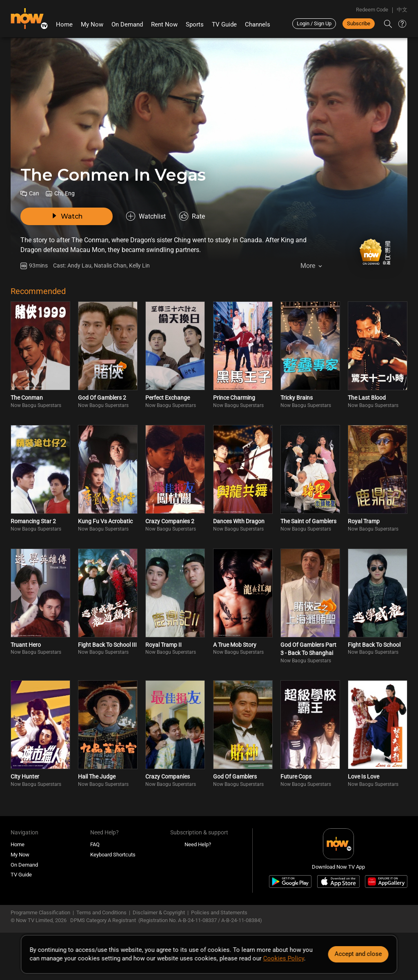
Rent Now (164, 24)
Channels (258, 24)
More (308, 266)
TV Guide (224, 24)
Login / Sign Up (314, 23)
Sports (195, 24)
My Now (92, 24)
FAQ (95, 844)
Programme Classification (40, 913)
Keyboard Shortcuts (113, 855)
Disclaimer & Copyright (159, 913)
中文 (402, 10)
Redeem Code (372, 10)
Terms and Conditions (101, 913)
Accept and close (358, 954)
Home (64, 24)
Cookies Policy (284, 958)
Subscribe (359, 23)
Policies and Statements (219, 913)
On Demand (127, 24)
